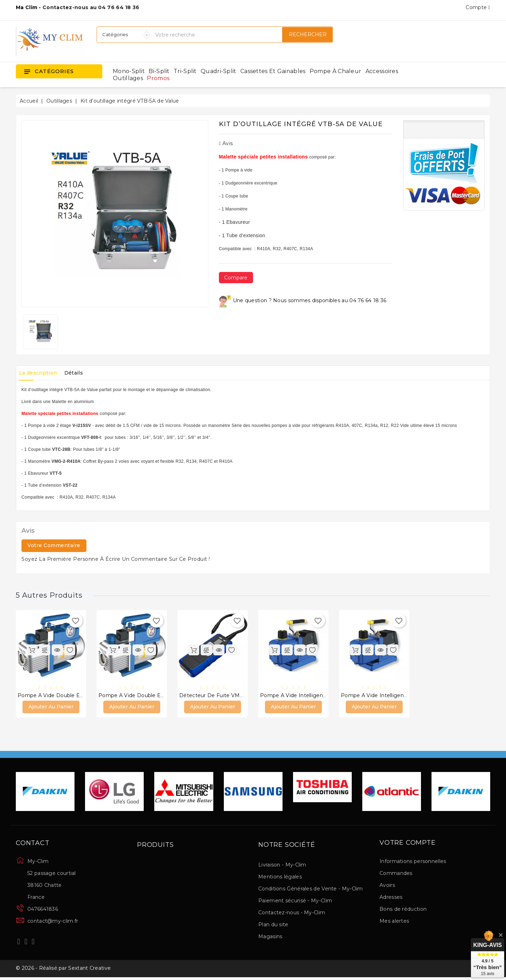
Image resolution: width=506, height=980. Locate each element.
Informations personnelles (413, 862)
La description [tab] (40, 373)
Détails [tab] (81, 373)
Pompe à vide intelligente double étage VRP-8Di (406, 696)
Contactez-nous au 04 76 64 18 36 (91, 7)
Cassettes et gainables (273, 71)
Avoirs (387, 886)
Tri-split (185, 71)
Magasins (270, 937)
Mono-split (129, 71)
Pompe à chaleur (336, 71)
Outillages (128, 78)
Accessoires (382, 71)
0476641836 (43, 910)
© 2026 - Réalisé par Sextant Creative (63, 971)
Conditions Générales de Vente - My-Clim (311, 890)
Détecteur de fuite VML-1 (213, 696)
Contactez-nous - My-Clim (292, 914)
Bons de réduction (403, 910)
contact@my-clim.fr (53, 922)
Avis (226, 143)
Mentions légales (280, 878)
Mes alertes (394, 922)
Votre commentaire (54, 545)
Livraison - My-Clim (282, 866)
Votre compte (408, 844)
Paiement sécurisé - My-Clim (295, 902)
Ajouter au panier (51, 708)
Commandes (396, 874)
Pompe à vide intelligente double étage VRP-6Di (325, 696)
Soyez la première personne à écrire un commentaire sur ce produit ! (116, 559)
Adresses (391, 898)
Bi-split (159, 71)
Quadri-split (219, 71)
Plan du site (273, 926)
